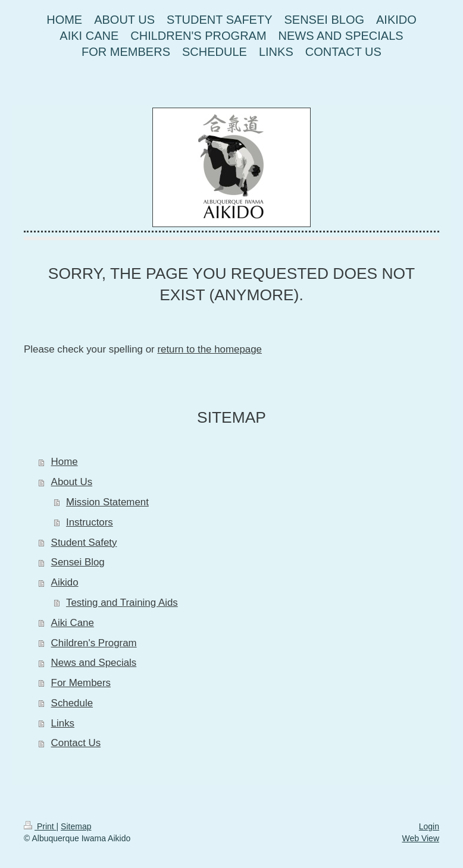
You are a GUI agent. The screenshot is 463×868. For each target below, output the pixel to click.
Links (63, 723)
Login (429, 826)
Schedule (72, 703)
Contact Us (76, 743)
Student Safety (84, 542)
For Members (81, 683)
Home (65, 462)
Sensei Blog (78, 562)
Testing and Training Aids (122, 603)
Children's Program (94, 643)
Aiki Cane (73, 623)
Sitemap (76, 826)
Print (40, 826)
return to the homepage (209, 349)
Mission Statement (107, 502)
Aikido (65, 582)
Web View (420, 838)
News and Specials (94, 663)
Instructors (90, 522)
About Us (72, 482)
